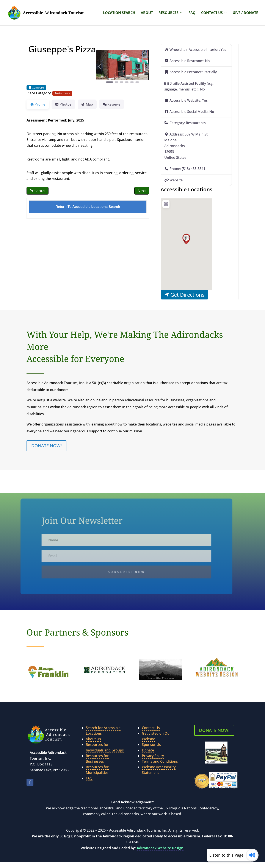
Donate (148, 750)
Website (176, 180)
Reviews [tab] (112, 104)
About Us (93, 739)
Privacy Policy (153, 756)
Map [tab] (87, 104)
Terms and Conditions (160, 761)
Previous (37, 191)
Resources (169, 13)
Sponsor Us (151, 745)
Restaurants (62, 93)
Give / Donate (245, 13)
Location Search (119, 13)
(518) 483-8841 (194, 169)
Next (142, 191)
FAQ (192, 13)
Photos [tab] (63, 104)
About (147, 13)
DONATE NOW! (46, 446)
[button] (100, 67)
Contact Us (212, 13)
